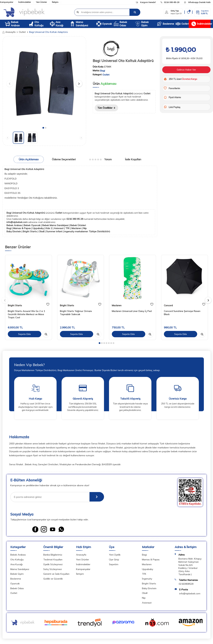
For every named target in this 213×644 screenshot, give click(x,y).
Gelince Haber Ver (186, 70)
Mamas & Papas (151, 560)
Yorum (100, 159)
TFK (144, 574)
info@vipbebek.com (17, 222)
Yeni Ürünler (41, 2)
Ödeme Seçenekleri (64, 159)
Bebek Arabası (12, 24)
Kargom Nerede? (146, 2)
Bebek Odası (120, 24)
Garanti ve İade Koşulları (56, 574)
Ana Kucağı (56, 24)
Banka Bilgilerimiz (53, 555)
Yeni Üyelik (115, 555)
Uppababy (148, 570)
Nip (144, 598)
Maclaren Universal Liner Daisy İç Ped (132, 311)
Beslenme (165, 24)
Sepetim (114, 565)
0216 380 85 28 (75, 219)
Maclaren (117, 305)
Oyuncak (104, 24)
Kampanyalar (7, 2)
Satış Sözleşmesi (53, 570)
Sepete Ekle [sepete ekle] (24, 334)
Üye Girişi (114, 560)
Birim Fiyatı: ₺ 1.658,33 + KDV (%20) (184, 58)
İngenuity (147, 579)
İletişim (55, 2)
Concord (168, 305)
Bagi (103, 71)
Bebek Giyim (142, 24)
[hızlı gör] (46, 334)
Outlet (182, 24)
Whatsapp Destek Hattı (197, 2)
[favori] (48, 304)
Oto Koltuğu (36, 24)
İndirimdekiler (25, 2)
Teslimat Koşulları (53, 560)
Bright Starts (15, 305)
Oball (145, 594)
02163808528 (186, 584)
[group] (44, 82)
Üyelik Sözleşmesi (53, 565)
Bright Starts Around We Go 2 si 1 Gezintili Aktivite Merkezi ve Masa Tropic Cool (26, 314)
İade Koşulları (133, 159)
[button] (43, 128)
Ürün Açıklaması (29, 159)
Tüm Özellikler (107, 108)
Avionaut (147, 603)
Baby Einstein (149, 589)
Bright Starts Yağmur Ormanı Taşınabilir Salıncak (76, 313)
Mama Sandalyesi (79, 24)
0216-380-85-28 (170, 2)
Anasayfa (9, 32)
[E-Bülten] (96, 497)
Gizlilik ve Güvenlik (53, 579)
